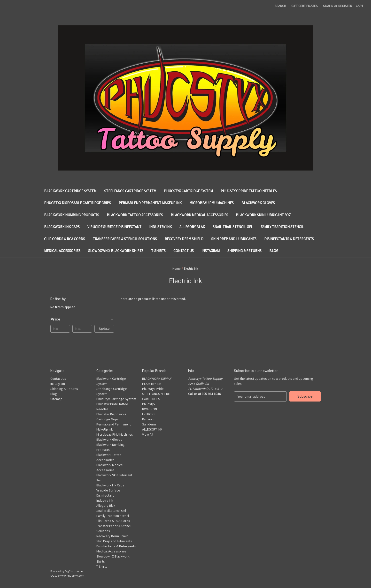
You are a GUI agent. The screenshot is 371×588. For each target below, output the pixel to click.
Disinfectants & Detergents (289, 239)
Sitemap (56, 399)
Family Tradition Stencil (282, 227)
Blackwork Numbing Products (72, 215)
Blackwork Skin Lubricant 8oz (263, 215)
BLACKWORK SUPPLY (157, 379)
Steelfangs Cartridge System (130, 191)
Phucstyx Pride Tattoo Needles (249, 191)
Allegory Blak (192, 227)
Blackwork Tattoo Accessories (135, 215)
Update (104, 329)
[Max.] (82, 329)
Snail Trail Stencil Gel (233, 227)
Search (280, 6)
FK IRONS (149, 414)
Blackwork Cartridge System (70, 191)
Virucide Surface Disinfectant (114, 227)
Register (345, 6)
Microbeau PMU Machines (212, 203)
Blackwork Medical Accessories (199, 215)
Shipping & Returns (244, 251)
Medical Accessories (62, 251)
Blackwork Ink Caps (62, 227)
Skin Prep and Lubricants (234, 239)
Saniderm (149, 424)
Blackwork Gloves (258, 203)
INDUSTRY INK (152, 384)
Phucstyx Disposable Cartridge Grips (77, 203)
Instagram (211, 251)
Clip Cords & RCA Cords (65, 239)
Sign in (328, 6)
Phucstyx (149, 404)
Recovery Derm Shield (184, 239)
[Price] (82, 319)
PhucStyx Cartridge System (188, 191)
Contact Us (184, 251)
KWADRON (150, 409)
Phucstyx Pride (153, 389)
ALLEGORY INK (152, 429)
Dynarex (148, 419)
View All (148, 434)
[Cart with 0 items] (359, 6)
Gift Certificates (305, 6)
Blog (274, 251)
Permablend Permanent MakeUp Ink (150, 203)
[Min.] (60, 329)
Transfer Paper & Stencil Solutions (125, 239)
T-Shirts (158, 251)
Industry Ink (160, 227)
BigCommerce (74, 571)
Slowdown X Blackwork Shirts (116, 251)
